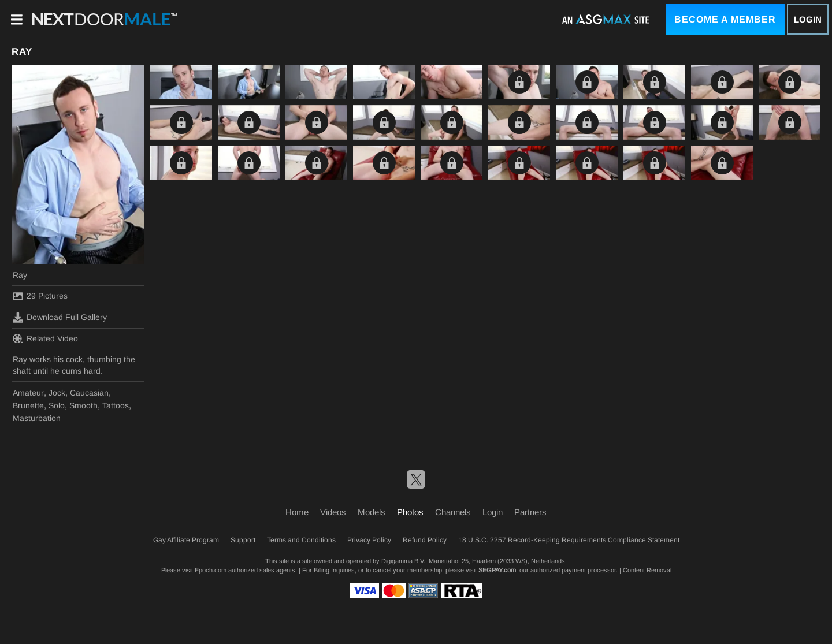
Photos (410, 512)
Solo (57, 405)
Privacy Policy (369, 540)
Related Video (45, 338)
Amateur (28, 393)
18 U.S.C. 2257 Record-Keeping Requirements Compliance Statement (569, 540)
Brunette (28, 405)
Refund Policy (425, 540)
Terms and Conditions (301, 540)
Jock (57, 393)
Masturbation (37, 418)
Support (243, 540)
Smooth (83, 405)
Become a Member (725, 19)
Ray (20, 275)
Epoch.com (211, 570)
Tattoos (116, 405)
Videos (333, 512)
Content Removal (647, 570)
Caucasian (89, 393)
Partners (530, 512)
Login (808, 19)
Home (297, 512)
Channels (453, 512)
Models (372, 512)
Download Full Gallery (60, 318)
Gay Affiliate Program (186, 540)
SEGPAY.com (497, 570)
